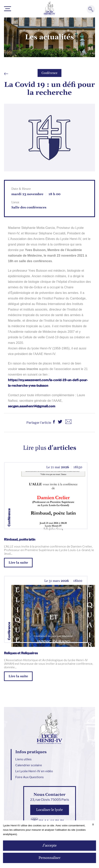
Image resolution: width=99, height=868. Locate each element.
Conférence (49, 73)
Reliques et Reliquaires (21, 653)
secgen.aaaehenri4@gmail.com (32, 406)
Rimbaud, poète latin (20, 540)
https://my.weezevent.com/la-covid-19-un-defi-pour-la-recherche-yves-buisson (48, 383)
